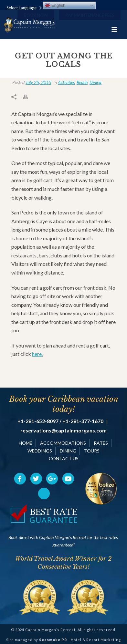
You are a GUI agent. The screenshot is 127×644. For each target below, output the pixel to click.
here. (37, 354)
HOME (26, 443)
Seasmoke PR (53, 640)
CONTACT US (64, 458)
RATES (101, 443)
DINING (68, 451)
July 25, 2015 (38, 82)
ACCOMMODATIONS (63, 443)
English (55, 5)
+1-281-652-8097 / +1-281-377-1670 (60, 421)
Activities (66, 82)
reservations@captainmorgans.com (63, 431)
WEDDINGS (40, 451)
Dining (95, 82)
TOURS (92, 451)
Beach (82, 82)
